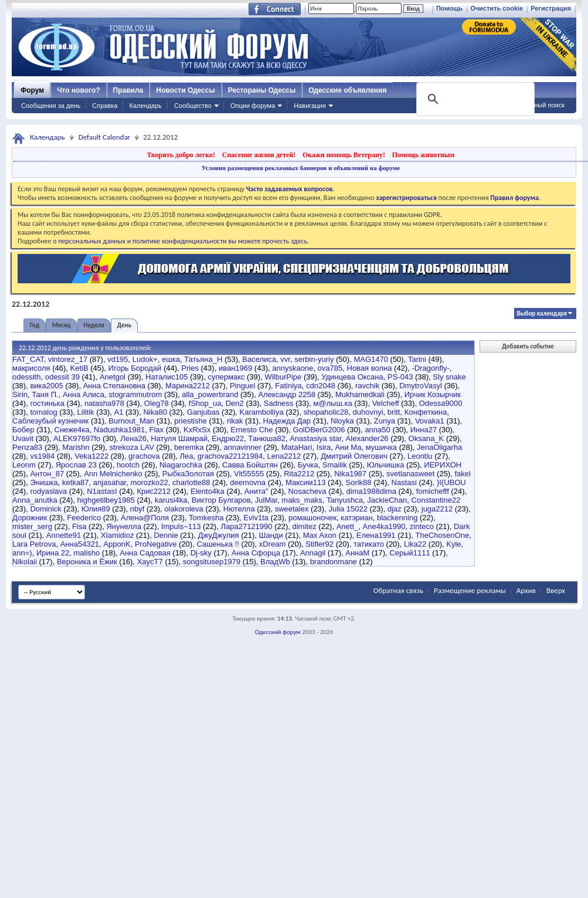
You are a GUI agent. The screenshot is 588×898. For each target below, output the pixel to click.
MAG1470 (371, 359)
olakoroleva (184, 509)
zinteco (422, 526)
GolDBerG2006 (319, 430)
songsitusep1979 (212, 562)
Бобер (23, 430)
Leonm (24, 465)
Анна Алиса (84, 394)
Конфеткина (426, 412)
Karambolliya (261, 412)
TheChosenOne (443, 535)
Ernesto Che (251, 430)
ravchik (367, 386)
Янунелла (123, 526)
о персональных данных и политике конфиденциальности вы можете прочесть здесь (180, 241)
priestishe (191, 421)
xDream (273, 544)
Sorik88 (358, 482)
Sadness (279, 403)
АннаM (357, 553)
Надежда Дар (287, 421)
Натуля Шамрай (179, 438)
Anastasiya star (315, 438)
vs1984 (42, 456)
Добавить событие (528, 346)
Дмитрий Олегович (354, 456)
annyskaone (293, 368)
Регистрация (551, 8)
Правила (128, 90)
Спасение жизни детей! (259, 155)
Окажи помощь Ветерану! (344, 155)
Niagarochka (181, 465)
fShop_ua (205, 403)
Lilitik (86, 412)
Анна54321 (80, 544)
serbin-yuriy (314, 359)
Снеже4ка (72, 430)
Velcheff (386, 403)
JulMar (266, 500)
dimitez (305, 526)
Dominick (45, 509)
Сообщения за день (51, 106)
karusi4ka (171, 500)
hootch (128, 465)
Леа (187, 456)
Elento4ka (208, 491)
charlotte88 (191, 482)
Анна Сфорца (256, 553)
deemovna (248, 482)
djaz (395, 509)
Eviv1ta (256, 518)
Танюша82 (267, 438)
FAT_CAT (28, 359)
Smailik (335, 465)
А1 (119, 412)
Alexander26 (367, 438)
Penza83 (27, 447)
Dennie (166, 535)
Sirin (20, 394)
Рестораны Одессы (262, 90)
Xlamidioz (117, 535)
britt (394, 412)
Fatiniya (288, 386)
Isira (324, 447)
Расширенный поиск (534, 105)
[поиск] (474, 99)
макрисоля (31, 368)
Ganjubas (203, 412)
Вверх (556, 590)
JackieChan (387, 500)
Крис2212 (154, 491)
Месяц (61, 325)
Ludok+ (145, 359)
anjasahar (110, 482)
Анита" (256, 491)
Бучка (308, 465)
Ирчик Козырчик (433, 394)
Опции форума (253, 106)
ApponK (117, 544)
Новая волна (370, 368)
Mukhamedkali (360, 394)
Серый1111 (409, 553)
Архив (526, 590)
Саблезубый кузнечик (50, 421)
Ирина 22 (53, 553)
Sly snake (449, 377)
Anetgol (113, 377)
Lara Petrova (34, 544)
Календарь (145, 106)
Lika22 (415, 544)
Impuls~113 (181, 526)
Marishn (76, 447)
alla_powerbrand (210, 394)
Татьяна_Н (203, 359)
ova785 (330, 368)
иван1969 (235, 368)
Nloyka (342, 421)
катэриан (356, 518)
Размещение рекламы (470, 590)
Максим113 (305, 482)
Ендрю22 (228, 438)
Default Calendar (104, 137)
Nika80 (155, 412)
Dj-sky (201, 553)
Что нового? (78, 90)
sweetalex (292, 509)
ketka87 (76, 482)
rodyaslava (48, 491)
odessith (26, 377)
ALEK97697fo (77, 438)
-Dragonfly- (430, 368)
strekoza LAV (132, 447)
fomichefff (433, 491)
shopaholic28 (326, 412)
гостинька (47, 403)
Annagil (313, 553)
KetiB (79, 368)
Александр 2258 (287, 394)
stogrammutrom (135, 394)
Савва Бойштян (250, 465)
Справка (105, 106)
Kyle (453, 544)
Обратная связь (398, 590)
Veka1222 (91, 456)
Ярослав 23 (76, 465)
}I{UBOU (451, 482)
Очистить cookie (497, 8)
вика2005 (46, 386)
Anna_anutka (35, 500)
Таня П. (45, 394)
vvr (285, 359)
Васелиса (259, 359)
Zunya (385, 421)
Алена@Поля (145, 518)
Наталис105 (166, 377)
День (124, 325)
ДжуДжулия (219, 535)
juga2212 (437, 509)
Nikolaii (25, 562)
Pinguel (242, 386)
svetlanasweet (410, 474)
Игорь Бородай (135, 368)
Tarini (417, 359)
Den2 (235, 403)
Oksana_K (426, 438)
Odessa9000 (441, 403)
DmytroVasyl (421, 386)
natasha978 (104, 403)
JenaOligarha (439, 447)
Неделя (94, 325)
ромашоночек (312, 518)
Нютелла (239, 509)
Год (35, 325)
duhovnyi (368, 412)
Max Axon (320, 535)
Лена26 (133, 438)
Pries (190, 368)
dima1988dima (371, 491)
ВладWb (275, 562)
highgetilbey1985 (106, 500)
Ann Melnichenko (113, 474)
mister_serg (32, 526)
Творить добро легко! (181, 155)
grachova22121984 (230, 456)
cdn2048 (321, 386)
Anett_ (348, 526)
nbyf (137, 509)
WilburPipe (283, 377)
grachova (144, 456)
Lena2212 (284, 456)
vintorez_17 (68, 359)
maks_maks (302, 500)
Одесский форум (278, 632)
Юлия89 (96, 509)
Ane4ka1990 (384, 526)
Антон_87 (47, 474)
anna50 (377, 430)
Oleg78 (157, 403)
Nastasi (404, 482)
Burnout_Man (131, 421)
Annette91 (64, 535)
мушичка (381, 447)
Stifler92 (320, 544)
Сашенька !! (217, 544)
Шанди (271, 535)
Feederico (84, 518)
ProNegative (156, 544)
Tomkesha (206, 518)
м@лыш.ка (332, 403)
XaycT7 (150, 562)
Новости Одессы (185, 90)
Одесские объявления (347, 90)
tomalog (43, 412)
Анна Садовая (145, 553)
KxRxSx (197, 430)
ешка (171, 359)
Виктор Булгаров (221, 500)
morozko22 (149, 482)
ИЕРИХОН (443, 465)
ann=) (22, 553)
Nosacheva (307, 491)
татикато (369, 544)
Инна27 (424, 430)
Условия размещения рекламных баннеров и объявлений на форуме (301, 168)
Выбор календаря (542, 314)
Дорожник (30, 518)
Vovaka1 (430, 421)
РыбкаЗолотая (188, 474)
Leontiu (420, 456)
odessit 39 (62, 377)
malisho (86, 553)
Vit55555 (249, 474)
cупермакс (226, 377)
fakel (462, 474)
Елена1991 (376, 535)
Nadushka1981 (119, 430)
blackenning (397, 518)
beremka (189, 447)
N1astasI (102, 491)
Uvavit (23, 438)
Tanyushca (345, 500)
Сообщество (193, 106)
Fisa (79, 526)
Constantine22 (436, 500)
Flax (157, 430)
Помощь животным (424, 155)
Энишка (44, 482)
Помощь (449, 8)
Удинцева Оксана (352, 377)
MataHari (297, 447)
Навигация (310, 106)
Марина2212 (188, 386)
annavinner (242, 447)
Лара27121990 (246, 526)
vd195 (118, 359)
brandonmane (334, 562)
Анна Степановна (114, 386)
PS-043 (400, 377)
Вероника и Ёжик (87, 562)
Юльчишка (386, 465)
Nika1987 (350, 474)
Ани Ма (349, 447)
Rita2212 (299, 474)
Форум (32, 90)
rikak (235, 421)
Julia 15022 (348, 509)
